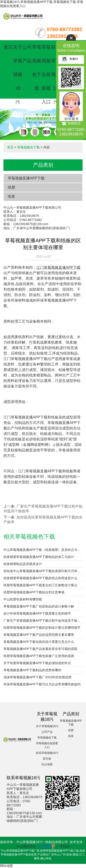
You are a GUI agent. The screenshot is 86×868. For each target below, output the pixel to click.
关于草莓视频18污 (18, 74)
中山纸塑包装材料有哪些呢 (23, 599)
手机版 (65, 846)
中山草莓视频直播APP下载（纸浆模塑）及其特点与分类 (43, 550)
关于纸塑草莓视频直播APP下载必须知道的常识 (37, 663)
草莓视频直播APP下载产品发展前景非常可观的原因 (40, 649)
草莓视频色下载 (28, 147)
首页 (8, 47)
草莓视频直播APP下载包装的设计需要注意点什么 (39, 642)
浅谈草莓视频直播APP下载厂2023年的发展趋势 (37, 677)
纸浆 (11, 196)
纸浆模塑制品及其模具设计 (23, 564)
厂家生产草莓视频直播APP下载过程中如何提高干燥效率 (43, 621)
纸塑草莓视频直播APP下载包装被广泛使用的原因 (39, 656)
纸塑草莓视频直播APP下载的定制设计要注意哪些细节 (42, 628)
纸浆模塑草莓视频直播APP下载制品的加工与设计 (39, 557)
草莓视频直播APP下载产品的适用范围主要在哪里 (39, 635)
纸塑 (11, 187)
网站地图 (6, 866)
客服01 (70, 59)
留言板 (47, 759)
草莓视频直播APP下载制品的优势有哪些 (32, 670)
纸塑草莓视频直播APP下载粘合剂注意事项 (34, 592)
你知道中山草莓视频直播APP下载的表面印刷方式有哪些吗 (43, 571)
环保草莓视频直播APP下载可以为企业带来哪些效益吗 (42, 684)
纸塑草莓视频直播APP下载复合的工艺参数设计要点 (40, 585)
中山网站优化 (26, 846)
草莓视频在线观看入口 (46, 74)
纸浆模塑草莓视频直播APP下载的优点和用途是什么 (40, 578)
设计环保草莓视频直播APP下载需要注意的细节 (37, 613)
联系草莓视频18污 (56, 74)
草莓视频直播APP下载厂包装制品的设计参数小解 (39, 606)
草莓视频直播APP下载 (26, 178)
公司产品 (47, 732)
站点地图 (47, 764)
